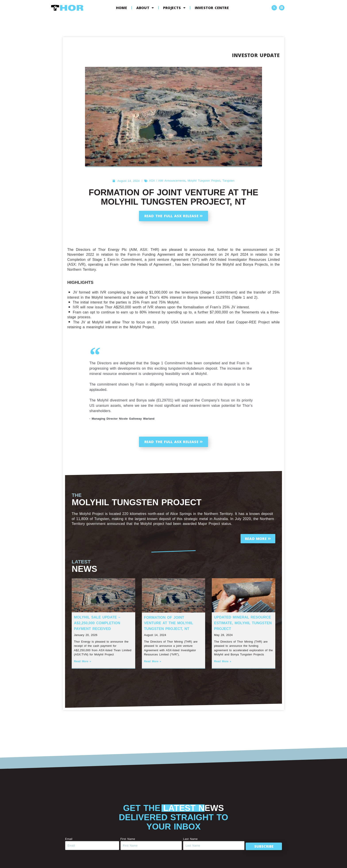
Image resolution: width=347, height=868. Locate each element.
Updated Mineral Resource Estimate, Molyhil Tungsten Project (243, 623)
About (145, 8)
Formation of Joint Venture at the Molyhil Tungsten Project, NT (169, 623)
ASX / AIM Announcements (167, 181)
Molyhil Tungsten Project (204, 181)
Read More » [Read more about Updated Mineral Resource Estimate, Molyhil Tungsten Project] (223, 661)
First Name (128, 839)
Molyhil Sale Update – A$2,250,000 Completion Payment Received (97, 623)
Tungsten (228, 181)
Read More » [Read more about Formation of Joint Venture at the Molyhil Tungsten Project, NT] (153, 661)
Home (121, 8)
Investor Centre (212, 8)
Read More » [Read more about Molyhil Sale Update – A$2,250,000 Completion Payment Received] (83, 661)
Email (69, 839)
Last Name (190, 839)
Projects (174, 8)
